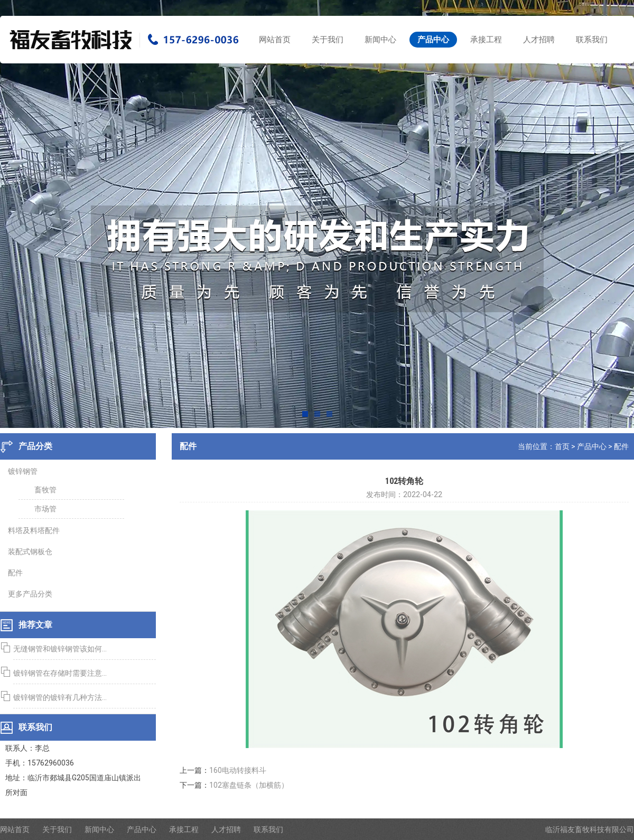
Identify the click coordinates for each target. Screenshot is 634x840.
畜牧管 (43, 490)
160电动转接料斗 (240, 770)
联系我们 (592, 40)
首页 (565, 446)
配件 (624, 446)
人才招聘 (539, 40)
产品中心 (433, 40)
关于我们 (328, 40)
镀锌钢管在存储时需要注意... (57, 673)
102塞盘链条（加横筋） (251, 785)
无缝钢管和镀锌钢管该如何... (57, 649)
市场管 (43, 509)
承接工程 (486, 40)
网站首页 (275, 40)
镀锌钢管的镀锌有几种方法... (57, 697)
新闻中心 (380, 40)
